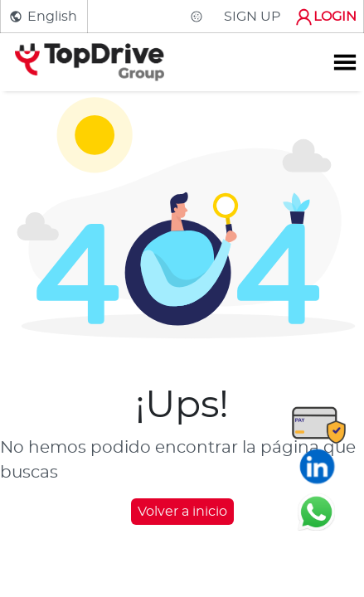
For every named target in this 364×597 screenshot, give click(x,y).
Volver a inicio (182, 512)
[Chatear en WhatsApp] (316, 512)
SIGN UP (252, 17)
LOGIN (325, 17)
